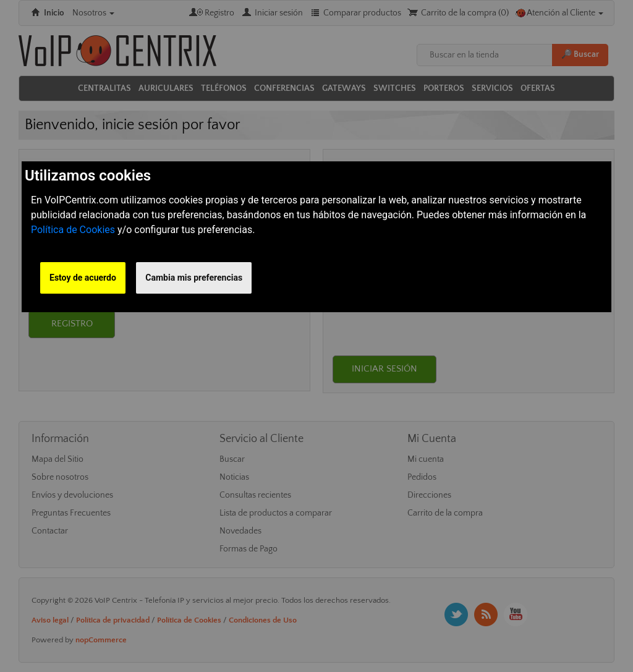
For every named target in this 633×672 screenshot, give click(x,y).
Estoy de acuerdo (83, 278)
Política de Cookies (73, 230)
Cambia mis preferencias (194, 278)
